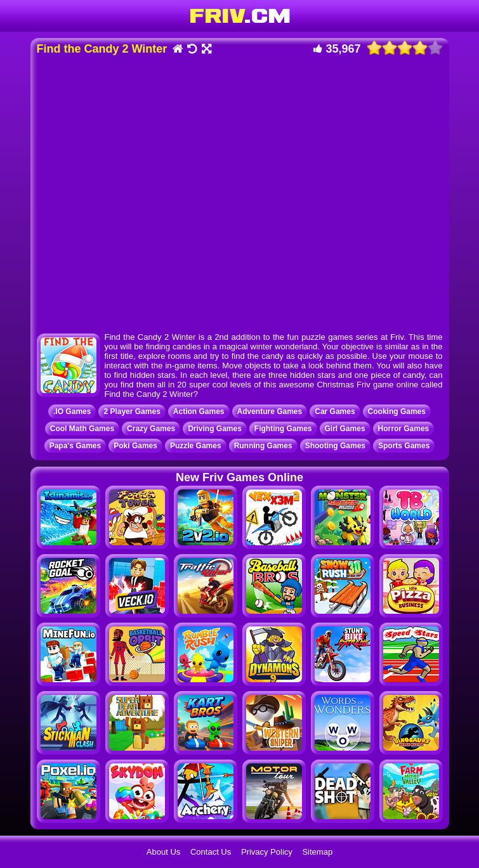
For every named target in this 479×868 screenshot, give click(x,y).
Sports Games (404, 446)
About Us (163, 852)
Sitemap (317, 852)
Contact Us (211, 852)
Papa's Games (75, 446)
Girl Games (345, 429)
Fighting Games (283, 429)
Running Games (263, 446)
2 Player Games (132, 411)
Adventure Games (270, 411)
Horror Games (404, 429)
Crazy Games (151, 429)
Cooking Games (397, 411)
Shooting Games (335, 446)
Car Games (335, 411)
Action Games (199, 411)
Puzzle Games (196, 446)
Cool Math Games (82, 429)
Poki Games (135, 446)
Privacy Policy (267, 852)
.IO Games (72, 411)
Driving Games (215, 429)
